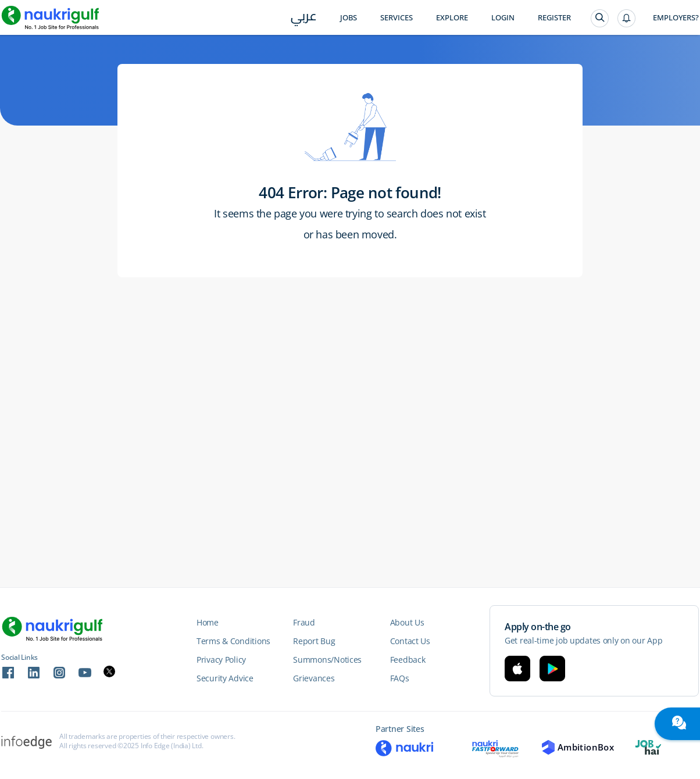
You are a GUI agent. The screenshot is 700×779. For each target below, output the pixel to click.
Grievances (314, 678)
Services (397, 18)
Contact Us (410, 641)
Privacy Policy (221, 660)
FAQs (400, 678)
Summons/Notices (327, 660)
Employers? (676, 18)
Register (554, 18)
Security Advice (225, 678)
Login (503, 18)
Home (208, 622)
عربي (304, 18)
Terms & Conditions (233, 641)
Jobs (349, 18)
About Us (407, 622)
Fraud (304, 622)
